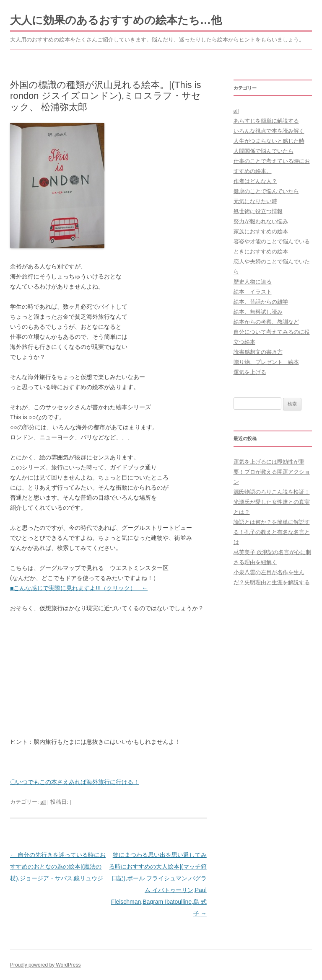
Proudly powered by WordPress (45, 965)
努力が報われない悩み (261, 221)
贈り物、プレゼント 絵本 (266, 362)
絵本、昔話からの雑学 (261, 302)
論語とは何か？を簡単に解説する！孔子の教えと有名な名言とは (272, 532)
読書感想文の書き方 (258, 352)
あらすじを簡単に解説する (266, 121)
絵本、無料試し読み (258, 312)
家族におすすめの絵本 (261, 231)
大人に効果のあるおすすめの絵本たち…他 (116, 20)
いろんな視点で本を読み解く (269, 131)
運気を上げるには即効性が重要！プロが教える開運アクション (272, 472)
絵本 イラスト (253, 292)
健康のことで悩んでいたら (266, 191)
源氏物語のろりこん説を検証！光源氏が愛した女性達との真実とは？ (272, 502)
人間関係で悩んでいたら (264, 151)
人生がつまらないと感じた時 (269, 141)
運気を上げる (250, 372)
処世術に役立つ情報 (258, 211)
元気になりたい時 (255, 201)
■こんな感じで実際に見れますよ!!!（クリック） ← (79, 588)
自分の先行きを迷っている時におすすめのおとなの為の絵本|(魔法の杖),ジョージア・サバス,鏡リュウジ (58, 867)
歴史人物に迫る (253, 282)
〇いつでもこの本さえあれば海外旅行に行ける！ (75, 782)
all (43, 802)
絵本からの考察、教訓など (266, 322)
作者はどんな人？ (255, 181)
